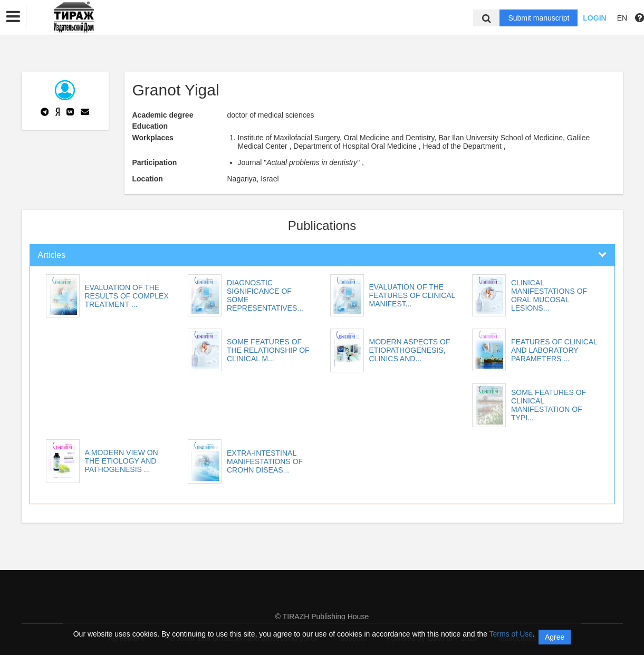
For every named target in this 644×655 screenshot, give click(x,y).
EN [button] (622, 18)
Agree (555, 637)
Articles (52, 255)
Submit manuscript (539, 18)
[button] (13, 17)
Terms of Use (511, 634)
